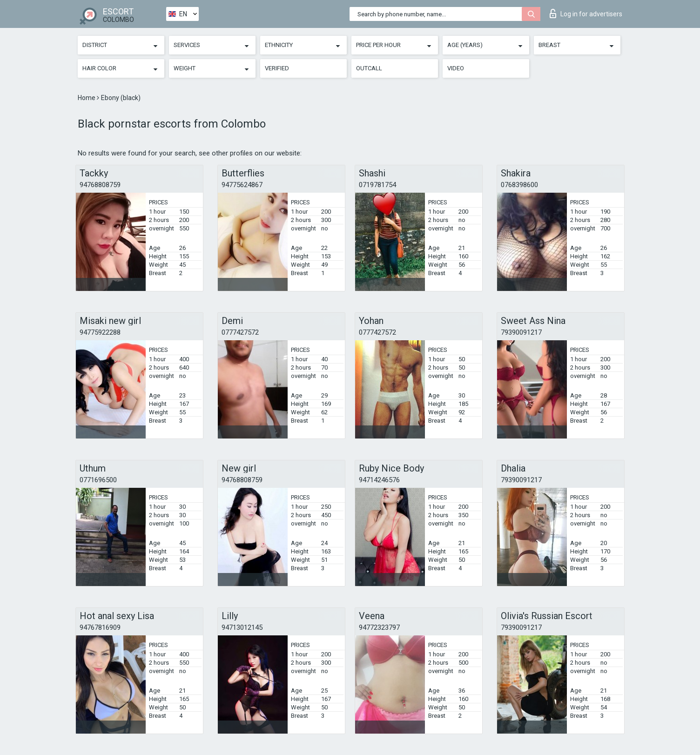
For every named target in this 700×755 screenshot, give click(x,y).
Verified (277, 68)
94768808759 (100, 185)
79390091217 (521, 332)
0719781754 (377, 185)
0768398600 (519, 185)
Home (87, 98)
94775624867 (242, 185)
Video (456, 68)
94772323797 (379, 627)
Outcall (369, 68)
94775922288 (100, 332)
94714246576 (379, 480)
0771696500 (98, 480)
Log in (586, 13)
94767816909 (100, 627)
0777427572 (240, 332)
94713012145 (242, 627)
